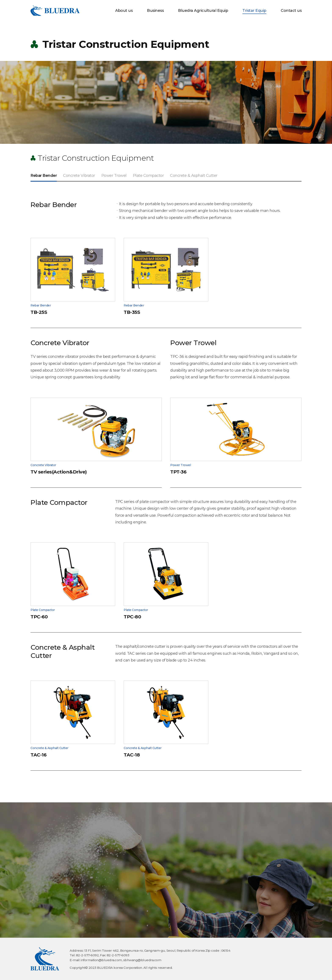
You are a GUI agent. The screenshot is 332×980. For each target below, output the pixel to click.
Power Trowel (114, 176)
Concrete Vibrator (79, 176)
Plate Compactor (148, 176)
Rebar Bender (44, 176)
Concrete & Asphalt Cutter (194, 176)
